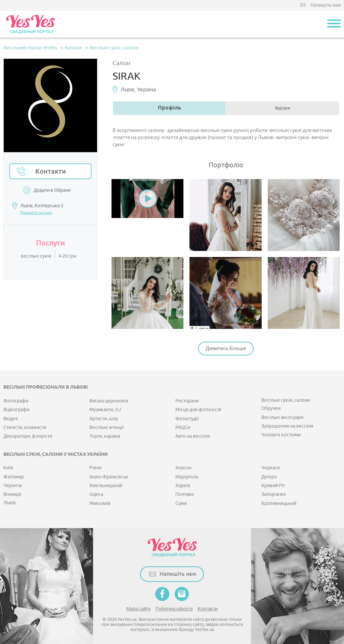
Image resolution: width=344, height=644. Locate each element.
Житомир (14, 477)
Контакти (51, 171)
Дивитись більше (226, 349)
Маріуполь (187, 477)
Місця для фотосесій (198, 410)
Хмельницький (106, 486)
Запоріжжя (274, 494)
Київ (8, 468)
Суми (181, 503)
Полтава (184, 494)
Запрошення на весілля (287, 426)
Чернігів (13, 486)
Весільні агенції (107, 427)
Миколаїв (100, 503)
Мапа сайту (138, 609)
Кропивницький (279, 503)
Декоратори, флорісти (28, 436)
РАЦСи (183, 427)
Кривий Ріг (273, 486)
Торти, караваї (105, 436)
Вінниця (12, 494)
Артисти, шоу (104, 419)
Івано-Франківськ (109, 477)
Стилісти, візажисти (25, 427)
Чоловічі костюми (281, 435)
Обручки (271, 408)
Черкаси (271, 468)
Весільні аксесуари (282, 417)
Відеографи (16, 410)
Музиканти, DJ (105, 410)
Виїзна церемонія (109, 401)
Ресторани (187, 401)
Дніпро (269, 477)
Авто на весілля (193, 436)
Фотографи (16, 401)
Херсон (183, 468)
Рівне (96, 468)
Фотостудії (187, 419)
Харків (183, 486)
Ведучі (11, 419)
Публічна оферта (174, 609)
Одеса (96, 494)
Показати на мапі (36, 213)
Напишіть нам (326, 5)
